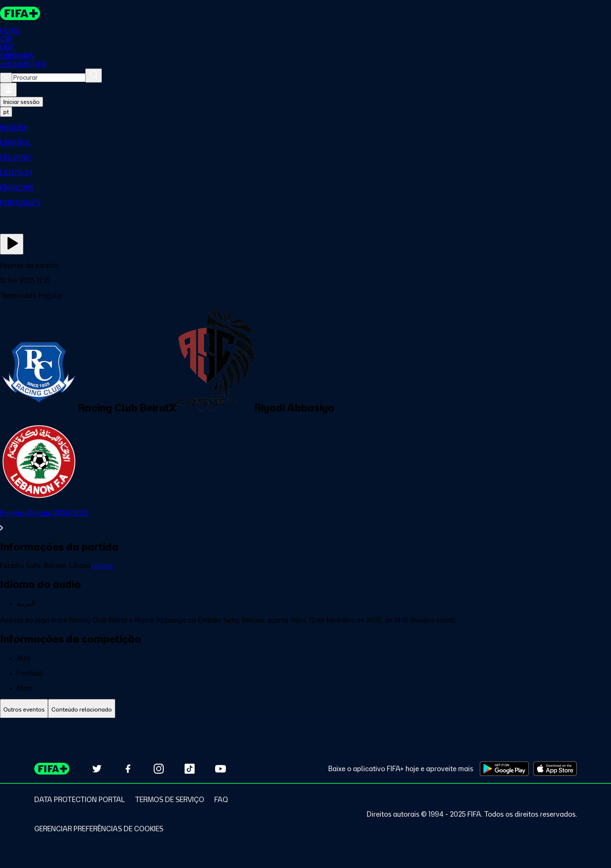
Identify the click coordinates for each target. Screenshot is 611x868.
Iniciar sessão (22, 102)
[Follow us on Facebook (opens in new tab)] (128, 769)
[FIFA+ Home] (20, 13)
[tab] (24, 710)
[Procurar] (94, 76)
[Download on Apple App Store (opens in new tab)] (555, 769)
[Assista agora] (12, 244)
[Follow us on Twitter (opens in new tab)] (97, 769)
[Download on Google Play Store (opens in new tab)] (504, 769)
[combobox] (49, 78)
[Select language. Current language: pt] (6, 112)
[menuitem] (305, 128)
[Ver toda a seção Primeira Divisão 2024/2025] (305, 520)
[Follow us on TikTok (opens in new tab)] (190, 769)
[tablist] (305, 710)
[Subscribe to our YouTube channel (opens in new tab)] (221, 769)
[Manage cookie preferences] (99, 829)
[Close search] (6, 78)
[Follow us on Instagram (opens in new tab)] (159, 769)
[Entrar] (8, 90)
